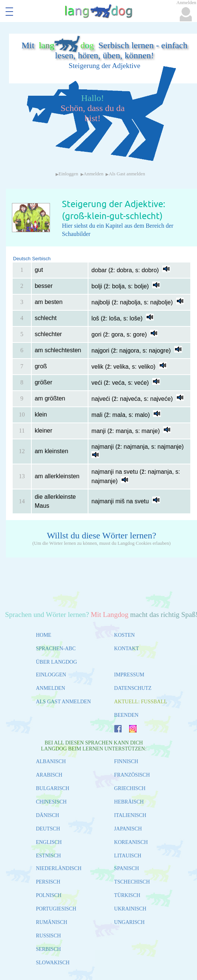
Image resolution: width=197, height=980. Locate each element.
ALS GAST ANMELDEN (63, 702)
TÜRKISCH (127, 895)
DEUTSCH (48, 829)
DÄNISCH (47, 815)
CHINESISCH (51, 802)
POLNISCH (49, 895)
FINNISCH (126, 761)
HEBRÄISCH (129, 802)
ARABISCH (49, 775)
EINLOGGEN (51, 675)
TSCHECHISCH (132, 882)
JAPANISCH (128, 829)
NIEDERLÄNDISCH (59, 868)
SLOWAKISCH (53, 963)
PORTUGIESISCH (56, 909)
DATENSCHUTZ (133, 688)
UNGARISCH (129, 922)
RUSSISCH (48, 936)
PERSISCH (48, 882)
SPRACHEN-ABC (56, 649)
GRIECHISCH (130, 788)
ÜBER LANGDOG (56, 662)
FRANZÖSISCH (132, 775)
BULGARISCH (52, 788)
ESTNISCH (48, 856)
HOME (43, 635)
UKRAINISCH (130, 909)
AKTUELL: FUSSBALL (141, 702)
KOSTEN (124, 635)
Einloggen (68, 174)
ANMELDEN (51, 688)
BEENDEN (126, 715)
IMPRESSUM (129, 675)
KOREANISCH (131, 842)
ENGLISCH (49, 842)
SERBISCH (48, 949)
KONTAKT (127, 649)
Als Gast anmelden (127, 174)
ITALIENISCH (130, 815)
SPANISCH (126, 868)
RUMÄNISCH (51, 922)
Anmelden (93, 174)
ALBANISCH (51, 761)
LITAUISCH (128, 856)
